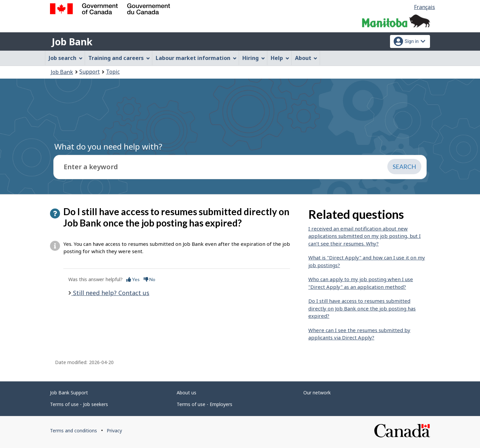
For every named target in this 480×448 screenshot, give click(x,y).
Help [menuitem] (280, 58)
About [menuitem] (306, 58)
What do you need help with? (108, 146)
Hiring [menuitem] (254, 58)
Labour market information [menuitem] (196, 58)
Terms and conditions (73, 431)
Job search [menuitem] (66, 58)
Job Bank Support (69, 393)
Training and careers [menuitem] (119, 58)
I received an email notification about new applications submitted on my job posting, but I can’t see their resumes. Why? (364, 236)
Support (89, 72)
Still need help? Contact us (110, 293)
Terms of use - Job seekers (79, 404)
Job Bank (72, 42)
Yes (133, 279)
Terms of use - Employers (204, 404)
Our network (317, 393)
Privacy (114, 431)
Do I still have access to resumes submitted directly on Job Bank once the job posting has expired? (362, 308)
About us (186, 393)
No (149, 279)
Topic (113, 72)
